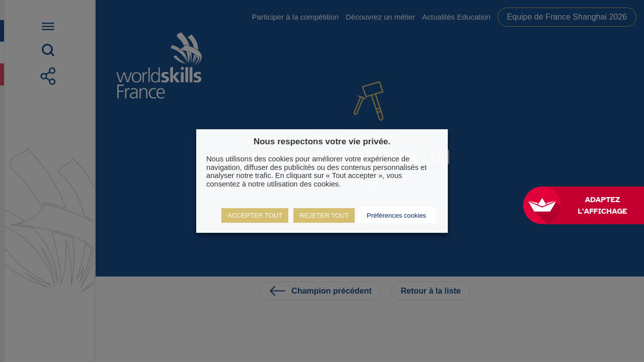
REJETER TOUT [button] (324, 215)
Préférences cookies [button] (396, 215)
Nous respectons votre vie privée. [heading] (322, 142)
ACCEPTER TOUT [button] (255, 215)
